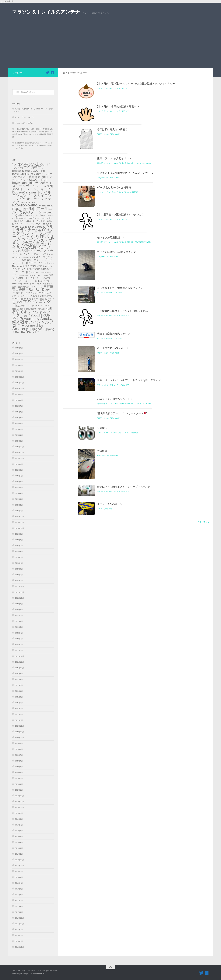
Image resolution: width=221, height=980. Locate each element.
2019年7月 (19, 825)
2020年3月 (19, 778)
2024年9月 (19, 464)
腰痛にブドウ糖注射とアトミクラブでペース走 (124, 666)
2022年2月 (19, 645)
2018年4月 (19, 883)
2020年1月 (19, 790)
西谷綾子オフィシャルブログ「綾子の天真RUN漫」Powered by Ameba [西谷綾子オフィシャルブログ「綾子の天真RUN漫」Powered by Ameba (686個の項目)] (33, 313)
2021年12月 (19, 656)
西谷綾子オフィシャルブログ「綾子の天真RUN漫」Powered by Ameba (124, 207)
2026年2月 (19, 365)
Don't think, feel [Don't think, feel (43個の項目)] (28, 202)
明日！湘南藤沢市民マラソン (114, 456)
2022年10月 (19, 598)
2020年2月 (19, 784)
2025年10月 (19, 389)
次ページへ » (203, 716)
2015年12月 (19, 918)
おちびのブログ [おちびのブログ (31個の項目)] (38, 215)
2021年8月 (19, 679)
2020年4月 (19, 773)
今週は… (102, 582)
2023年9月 (19, 534)
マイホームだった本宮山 (24, 123)
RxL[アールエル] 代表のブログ (108, 160)
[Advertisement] (110, 46)
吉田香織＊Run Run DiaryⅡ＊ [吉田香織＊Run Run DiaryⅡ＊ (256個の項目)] (33, 291)
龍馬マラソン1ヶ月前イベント (114, 202)
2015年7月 (19, 930)
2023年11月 (19, 522)
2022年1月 (19, 650)
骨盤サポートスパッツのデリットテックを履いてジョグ (129, 525)
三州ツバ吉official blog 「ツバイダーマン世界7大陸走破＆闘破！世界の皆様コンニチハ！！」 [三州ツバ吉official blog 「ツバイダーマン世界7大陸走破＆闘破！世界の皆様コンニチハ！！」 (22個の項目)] (32, 284)
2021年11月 (19, 662)
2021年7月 (19, 685)
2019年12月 (19, 796)
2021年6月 (19, 691)
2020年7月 (19, 755)
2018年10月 (19, 866)
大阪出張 (102, 618)
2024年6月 (19, 482)
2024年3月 (19, 499)
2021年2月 (19, 714)
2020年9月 (19, 743)
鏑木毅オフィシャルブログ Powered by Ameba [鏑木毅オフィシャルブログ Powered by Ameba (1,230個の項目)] (33, 325)
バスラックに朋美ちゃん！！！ (115, 553)
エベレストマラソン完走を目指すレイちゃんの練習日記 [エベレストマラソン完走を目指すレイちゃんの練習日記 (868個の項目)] (32, 244)
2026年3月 (19, 359)
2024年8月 (19, 470)
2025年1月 (19, 441)
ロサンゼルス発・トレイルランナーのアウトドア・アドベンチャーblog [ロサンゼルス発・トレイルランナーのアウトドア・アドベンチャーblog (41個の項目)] (33, 278)
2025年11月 (19, 383)
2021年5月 (19, 697)
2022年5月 (19, 627)
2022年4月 (19, 633)
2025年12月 (19, 377)
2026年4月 (19, 354)
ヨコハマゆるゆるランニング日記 (109, 389)
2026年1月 (19, 371)
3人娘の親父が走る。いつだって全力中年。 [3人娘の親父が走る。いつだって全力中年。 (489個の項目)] (31, 166)
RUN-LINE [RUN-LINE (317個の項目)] (20, 209)
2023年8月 (19, 540)
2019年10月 (19, 807)
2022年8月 (19, 610)
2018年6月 (19, 877)
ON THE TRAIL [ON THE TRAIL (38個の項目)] (45, 206)
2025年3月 (19, 429)
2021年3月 (19, 709)
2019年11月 (19, 802)
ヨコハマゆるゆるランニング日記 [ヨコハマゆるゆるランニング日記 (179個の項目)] (32, 271)
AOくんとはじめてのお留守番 (114, 231)
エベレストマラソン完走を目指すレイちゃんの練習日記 (118, 236)
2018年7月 (19, 871)
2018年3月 (19, 889)
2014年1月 (19, 941)
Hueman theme (40, 974)
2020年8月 (19, 749)
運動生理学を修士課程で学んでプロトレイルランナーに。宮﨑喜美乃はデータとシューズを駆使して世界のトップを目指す (33, 145)
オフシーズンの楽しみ (110, 692)
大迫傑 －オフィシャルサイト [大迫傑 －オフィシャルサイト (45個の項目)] (31, 293)
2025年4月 (19, 423)
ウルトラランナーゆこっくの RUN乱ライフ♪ (113, 88)
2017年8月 (19, 895)
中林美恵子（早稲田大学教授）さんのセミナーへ (125, 217)
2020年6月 (19, 761)
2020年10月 (19, 738)
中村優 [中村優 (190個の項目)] (48, 286)
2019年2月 (19, 854)
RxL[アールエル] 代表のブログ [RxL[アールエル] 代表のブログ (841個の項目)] (32, 210)
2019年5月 (19, 837)
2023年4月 (19, 563)
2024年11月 (19, 453)
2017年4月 (19, 906)
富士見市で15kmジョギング (113, 473)
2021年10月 (19, 668)
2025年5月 (19, 418)
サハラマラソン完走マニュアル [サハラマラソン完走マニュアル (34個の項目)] (34, 254)
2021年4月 (19, 703)
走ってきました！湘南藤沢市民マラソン (120, 384)
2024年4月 (19, 493)
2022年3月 (19, 639)
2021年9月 (19, 674)
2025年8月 (19, 400)
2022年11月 (19, 592)
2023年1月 (19, 581)
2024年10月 (19, 458)
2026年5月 (19, 348)
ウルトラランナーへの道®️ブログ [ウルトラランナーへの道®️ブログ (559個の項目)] (33, 230)
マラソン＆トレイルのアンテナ (46, 12)
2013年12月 (19, 947)
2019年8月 (19, 819)
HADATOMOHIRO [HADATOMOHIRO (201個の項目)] (25, 205)
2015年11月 (19, 924)
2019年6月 (19, 831)
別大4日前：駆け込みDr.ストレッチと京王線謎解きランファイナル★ (136, 84)
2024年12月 (19, 447)
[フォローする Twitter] (47, 73)
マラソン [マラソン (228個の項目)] (37, 263)
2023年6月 (19, 551)
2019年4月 (19, 842)
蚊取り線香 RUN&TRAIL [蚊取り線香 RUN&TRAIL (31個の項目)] (37, 309)
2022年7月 (19, 615)
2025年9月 (19, 394)
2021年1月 (19, 720)
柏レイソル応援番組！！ (111, 311)
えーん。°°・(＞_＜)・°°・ (25, 117)
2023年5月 (19, 557)
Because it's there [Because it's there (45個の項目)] (21, 171)
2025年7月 (19, 406)
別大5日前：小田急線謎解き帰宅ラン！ (119, 119)
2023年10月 (19, 528)
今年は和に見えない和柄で (112, 155)
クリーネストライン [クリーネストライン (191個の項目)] (33, 252)
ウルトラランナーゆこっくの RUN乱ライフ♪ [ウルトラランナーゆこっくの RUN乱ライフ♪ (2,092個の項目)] (33, 237)
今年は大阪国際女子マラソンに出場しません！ (124, 420)
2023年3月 (19, 569)
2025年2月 (19, 435)
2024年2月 (19, 505)
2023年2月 (19, 575)
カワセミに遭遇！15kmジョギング (117, 325)
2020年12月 (19, 726)
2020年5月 (19, 767)
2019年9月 (19, 813)
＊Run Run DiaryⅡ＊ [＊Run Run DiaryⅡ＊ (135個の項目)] (26, 332)
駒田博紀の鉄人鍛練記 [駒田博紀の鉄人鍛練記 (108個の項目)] (40, 329)
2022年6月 (19, 621)
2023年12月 (19, 517)
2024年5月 (19, 487)
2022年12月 (19, 586)
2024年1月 (19, 511)
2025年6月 (19, 412)
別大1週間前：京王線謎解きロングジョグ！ (122, 275)
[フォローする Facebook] (52, 73)
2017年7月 (19, 900)
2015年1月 (19, 935)
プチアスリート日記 (104, 696)
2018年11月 (19, 860)
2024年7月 (19, 476)
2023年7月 (19, 546)
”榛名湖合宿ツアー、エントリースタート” (122, 568)
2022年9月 (19, 604)
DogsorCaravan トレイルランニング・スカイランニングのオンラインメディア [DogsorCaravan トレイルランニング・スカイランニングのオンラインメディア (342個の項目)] (32, 197)
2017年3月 (19, 912)
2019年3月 (19, 848)
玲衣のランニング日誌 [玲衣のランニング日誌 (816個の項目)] (32, 303)
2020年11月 (19, 732)
